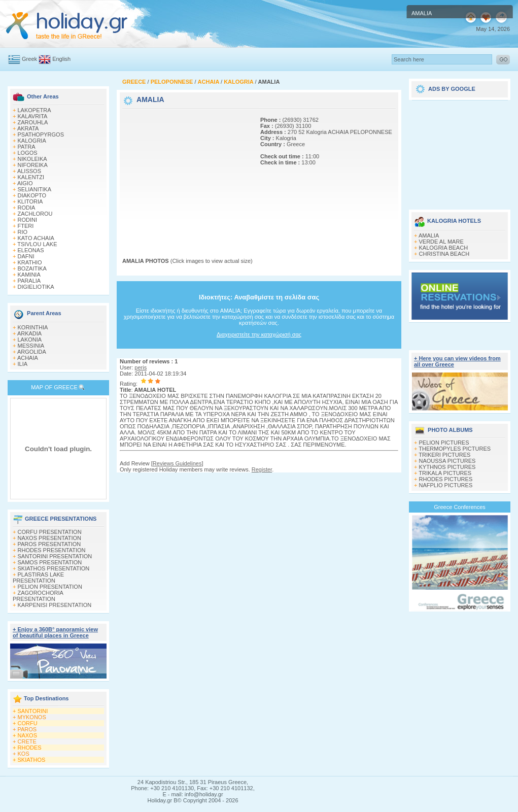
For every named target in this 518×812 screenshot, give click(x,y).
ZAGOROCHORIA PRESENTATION (38, 596)
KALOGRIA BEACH (444, 248)
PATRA (27, 147)
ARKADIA (29, 333)
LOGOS (28, 153)
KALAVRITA (33, 116)
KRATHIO (30, 262)
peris (141, 367)
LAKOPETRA (34, 110)
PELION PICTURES (444, 443)
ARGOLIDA (32, 352)
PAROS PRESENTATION (49, 544)
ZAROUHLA (33, 122)
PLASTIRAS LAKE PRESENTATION (38, 578)
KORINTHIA (33, 327)
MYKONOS (32, 717)
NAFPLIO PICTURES (446, 485)
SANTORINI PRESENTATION (55, 556)
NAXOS (28, 735)
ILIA (23, 364)
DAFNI (26, 256)
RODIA (27, 208)
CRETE (27, 741)
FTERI (26, 226)
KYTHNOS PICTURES (447, 467)
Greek (29, 59)
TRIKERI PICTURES (444, 455)
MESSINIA (31, 346)
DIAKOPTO (32, 195)
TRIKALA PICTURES (445, 473)
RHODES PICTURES (446, 479)
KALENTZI (31, 177)
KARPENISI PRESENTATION (55, 605)
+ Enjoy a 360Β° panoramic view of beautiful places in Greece (55, 632)
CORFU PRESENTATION (50, 532)
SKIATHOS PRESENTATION (54, 568)
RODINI (28, 220)
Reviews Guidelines (177, 463)
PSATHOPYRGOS (41, 134)
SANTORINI (33, 711)
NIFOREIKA (33, 165)
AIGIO (25, 183)
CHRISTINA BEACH (444, 254)
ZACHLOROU (35, 214)
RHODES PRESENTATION (52, 550)
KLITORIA (30, 201)
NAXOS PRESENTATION (50, 538)
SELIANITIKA (35, 189)
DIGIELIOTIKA (36, 287)
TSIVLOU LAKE (37, 244)
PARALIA (29, 281)
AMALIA (429, 235)
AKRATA (28, 128)
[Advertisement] (186, 174)
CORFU (28, 723)
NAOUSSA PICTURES (447, 461)
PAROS (27, 729)
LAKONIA (30, 340)
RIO (23, 232)
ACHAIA (28, 358)
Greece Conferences (460, 507)
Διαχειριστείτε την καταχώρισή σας (259, 334)
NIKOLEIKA (32, 159)
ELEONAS (31, 250)
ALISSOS (29, 171)
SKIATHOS (32, 760)
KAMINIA (29, 275)
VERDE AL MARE (441, 242)
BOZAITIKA (32, 268)
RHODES (30, 748)
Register (262, 469)
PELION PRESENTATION (50, 587)
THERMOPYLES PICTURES (455, 449)
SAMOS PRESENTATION (50, 562)
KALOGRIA (32, 141)
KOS (24, 754)
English (61, 59)
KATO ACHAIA (36, 238)
